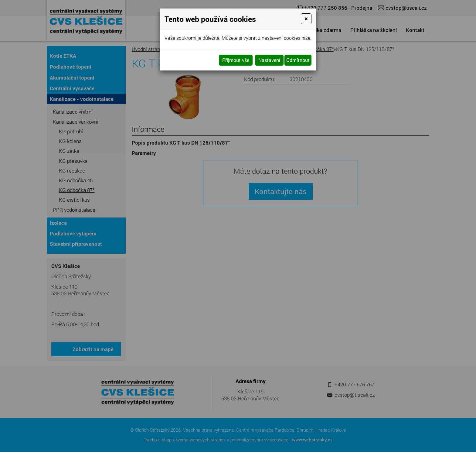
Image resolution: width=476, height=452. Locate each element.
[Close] (306, 19)
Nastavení (269, 60)
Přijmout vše (236, 60)
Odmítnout (298, 60)
